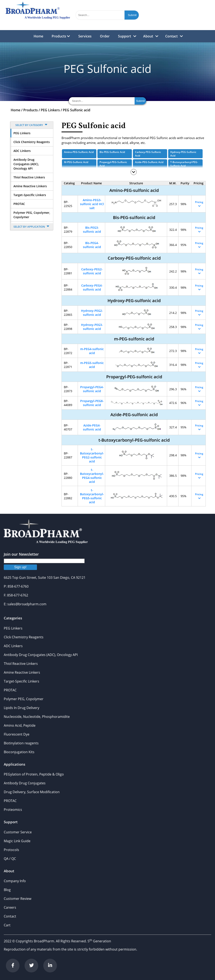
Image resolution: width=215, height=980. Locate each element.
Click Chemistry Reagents (32, 142)
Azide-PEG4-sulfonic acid (92, 427)
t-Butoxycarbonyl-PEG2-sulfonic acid (92, 455)
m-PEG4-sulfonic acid (92, 351)
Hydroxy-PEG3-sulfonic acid (92, 327)
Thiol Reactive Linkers (29, 177)
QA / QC (10, 859)
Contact (171, 36)
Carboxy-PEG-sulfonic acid (148, 154)
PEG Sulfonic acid (77, 110)
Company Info (15, 881)
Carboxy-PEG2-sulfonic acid (92, 271)
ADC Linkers (22, 151)
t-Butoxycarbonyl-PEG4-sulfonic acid (92, 476)
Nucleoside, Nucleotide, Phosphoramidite (37, 717)
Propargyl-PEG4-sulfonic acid (92, 389)
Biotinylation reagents (21, 743)
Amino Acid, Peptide (20, 725)
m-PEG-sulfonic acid (76, 162)
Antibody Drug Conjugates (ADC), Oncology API (26, 164)
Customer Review (18, 899)
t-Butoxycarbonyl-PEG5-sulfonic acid (92, 496)
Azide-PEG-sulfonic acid (149, 162)
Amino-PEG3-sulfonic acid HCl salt (92, 204)
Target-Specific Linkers (30, 195)
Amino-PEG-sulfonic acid (79, 152)
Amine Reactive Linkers (30, 186)
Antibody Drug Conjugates (25, 783)
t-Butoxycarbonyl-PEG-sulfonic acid (184, 164)
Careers (10, 907)
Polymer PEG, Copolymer (24, 699)
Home (38, 36)
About (148, 36)
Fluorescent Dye (17, 734)
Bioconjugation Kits (19, 752)
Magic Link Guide (17, 841)
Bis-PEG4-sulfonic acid (92, 245)
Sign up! (20, 567)
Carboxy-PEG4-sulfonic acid (92, 287)
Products (61, 36)
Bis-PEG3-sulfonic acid (92, 230)
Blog (7, 890)
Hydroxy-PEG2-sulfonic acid (92, 313)
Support (125, 36)
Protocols (11, 850)
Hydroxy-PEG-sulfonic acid (183, 154)
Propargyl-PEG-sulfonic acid (113, 164)
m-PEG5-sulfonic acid (92, 365)
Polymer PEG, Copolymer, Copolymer (32, 215)
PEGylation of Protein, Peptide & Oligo (34, 774)
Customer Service (18, 832)
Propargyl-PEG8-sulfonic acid (92, 403)
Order (105, 36)
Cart (7, 925)
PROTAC (19, 204)
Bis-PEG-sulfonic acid (112, 152)
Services (85, 36)
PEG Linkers (50, 110)
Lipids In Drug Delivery (22, 708)
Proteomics (13, 810)
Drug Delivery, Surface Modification (32, 792)
